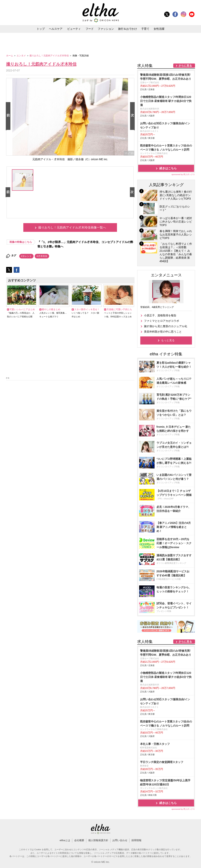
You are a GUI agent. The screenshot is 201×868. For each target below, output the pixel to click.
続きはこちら (168, 168)
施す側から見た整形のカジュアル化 (166, 326)
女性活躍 (159, 29)
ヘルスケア (56, 29)
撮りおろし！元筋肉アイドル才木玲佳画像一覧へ (72, 227)
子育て (145, 29)
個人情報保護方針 (98, 840)
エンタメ (21, 56)
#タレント (26, 256)
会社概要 (79, 840)
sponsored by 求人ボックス (183, 174)
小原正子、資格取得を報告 (160, 315)
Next (133, 116)
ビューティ (74, 29)
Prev (9, 116)
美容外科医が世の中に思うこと (163, 332)
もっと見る (168, 340)
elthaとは (65, 840)
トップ (41, 29)
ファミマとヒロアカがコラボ (161, 321)
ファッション (106, 29)
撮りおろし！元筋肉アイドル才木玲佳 (49, 56)
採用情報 (136, 840)
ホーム (10, 56)
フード (90, 29)
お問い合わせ (120, 840)
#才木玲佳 (42, 256)
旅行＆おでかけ (128, 29)
